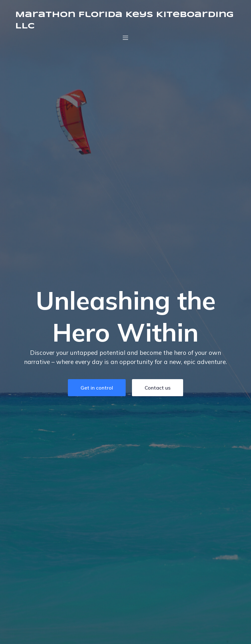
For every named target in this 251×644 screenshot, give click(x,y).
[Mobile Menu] (126, 38)
